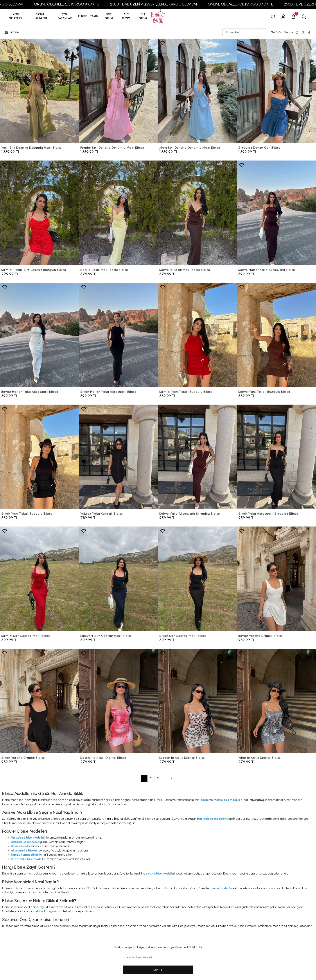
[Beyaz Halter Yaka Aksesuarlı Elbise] (39, 335)
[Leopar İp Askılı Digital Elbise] (197, 701)
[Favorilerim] (274, 17)
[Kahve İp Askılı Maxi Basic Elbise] (197, 213)
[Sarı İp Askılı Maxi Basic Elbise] (118, 213)
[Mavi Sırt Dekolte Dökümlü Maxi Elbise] (197, 91)
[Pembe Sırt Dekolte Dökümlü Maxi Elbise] (118, 91)
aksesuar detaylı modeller (32, 892)
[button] (40, 16)
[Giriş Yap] (284, 17)
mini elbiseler (120, 888)
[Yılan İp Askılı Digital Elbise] (276, 701)
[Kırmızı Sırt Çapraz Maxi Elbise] (39, 579)
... (165, 778)
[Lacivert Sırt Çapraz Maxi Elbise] (118, 579)
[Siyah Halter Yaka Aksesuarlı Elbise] (118, 335)
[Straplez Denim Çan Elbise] (276, 91)
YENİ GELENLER (16, 16)
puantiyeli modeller (197, 926)
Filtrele (12, 32)
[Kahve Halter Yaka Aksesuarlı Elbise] (276, 213)
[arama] (305, 17)
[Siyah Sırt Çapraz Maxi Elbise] (197, 579)
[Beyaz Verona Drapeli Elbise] (276, 579)
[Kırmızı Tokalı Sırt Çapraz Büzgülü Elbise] (39, 213)
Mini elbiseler (11, 819)
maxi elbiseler (114, 819)
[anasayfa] (158, 17)
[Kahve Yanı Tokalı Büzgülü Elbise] (276, 335)
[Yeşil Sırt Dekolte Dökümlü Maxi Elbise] (39, 91)
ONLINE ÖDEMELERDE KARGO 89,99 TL (83, 4)
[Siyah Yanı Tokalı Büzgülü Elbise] (39, 457)
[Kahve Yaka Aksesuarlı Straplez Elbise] (197, 457)
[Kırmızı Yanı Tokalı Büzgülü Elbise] (197, 335)
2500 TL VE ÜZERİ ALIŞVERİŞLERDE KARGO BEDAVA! (170, 4)
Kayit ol (158, 970)
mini (17, 926)
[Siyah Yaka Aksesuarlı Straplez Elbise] (276, 457)
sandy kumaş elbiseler (103, 823)
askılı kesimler (220, 926)
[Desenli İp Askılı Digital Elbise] (118, 701)
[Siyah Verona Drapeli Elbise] (39, 701)
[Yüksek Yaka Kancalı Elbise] (118, 457)
